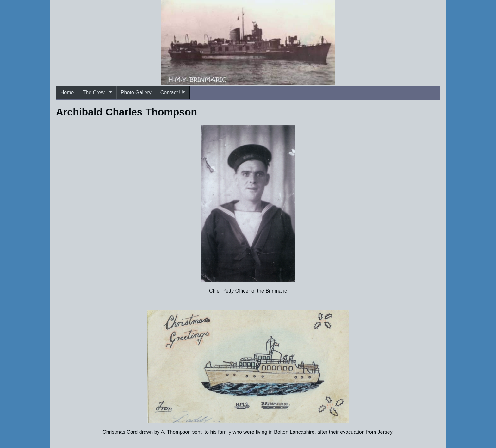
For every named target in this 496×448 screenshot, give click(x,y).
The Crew (95, 93)
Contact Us (173, 93)
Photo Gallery (136, 93)
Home (67, 93)
